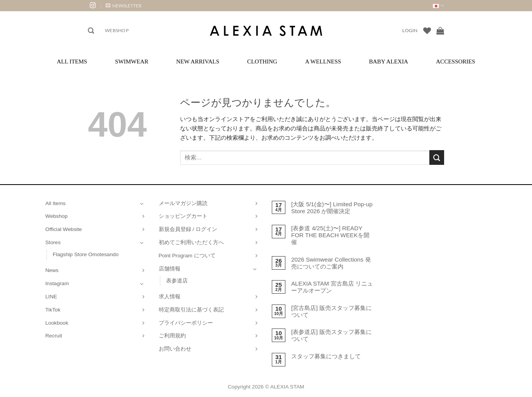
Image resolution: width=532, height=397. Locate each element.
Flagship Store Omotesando (86, 254)
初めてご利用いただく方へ (191, 242)
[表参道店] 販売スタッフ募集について (331, 335)
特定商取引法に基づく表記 (191, 310)
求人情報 (170, 297)
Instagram (57, 283)
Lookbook (57, 323)
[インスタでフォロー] (93, 6)
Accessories (456, 61)
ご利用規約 (172, 336)
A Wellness (323, 61)
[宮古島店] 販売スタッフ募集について (331, 311)
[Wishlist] (427, 31)
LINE (51, 297)
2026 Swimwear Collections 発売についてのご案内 (331, 263)
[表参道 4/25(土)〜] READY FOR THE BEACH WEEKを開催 (330, 235)
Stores (53, 242)
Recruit (54, 336)
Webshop (117, 30)
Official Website (63, 229)
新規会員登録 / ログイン (188, 229)
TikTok (53, 310)
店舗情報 (170, 269)
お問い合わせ (175, 349)
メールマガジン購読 (183, 203)
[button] (124, 6)
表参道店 (177, 281)
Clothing (262, 61)
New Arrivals (198, 61)
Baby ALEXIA (389, 61)
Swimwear (132, 61)
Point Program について (187, 256)
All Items (72, 61)
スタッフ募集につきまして (326, 356)
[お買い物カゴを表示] (440, 31)
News (52, 270)
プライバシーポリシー (186, 323)
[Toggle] (142, 204)
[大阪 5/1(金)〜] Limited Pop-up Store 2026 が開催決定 (332, 208)
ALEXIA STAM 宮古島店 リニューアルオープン (332, 287)
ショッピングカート (183, 216)
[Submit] (437, 157)
